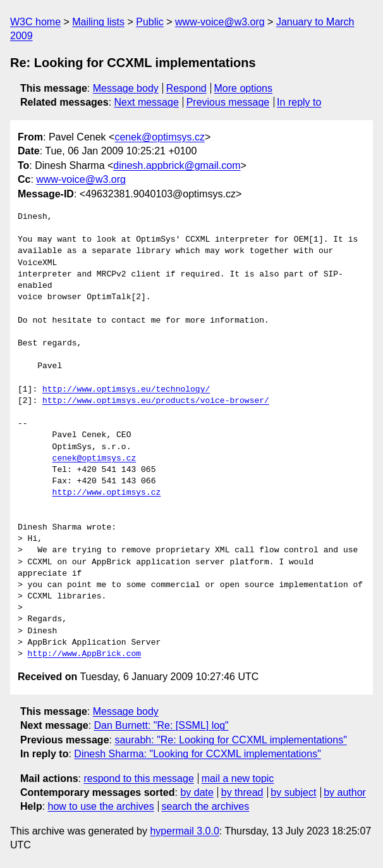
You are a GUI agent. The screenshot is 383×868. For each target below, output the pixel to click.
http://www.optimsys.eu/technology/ (126, 390)
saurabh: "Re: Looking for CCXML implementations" (230, 740)
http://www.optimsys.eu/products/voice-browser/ (156, 401)
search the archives (206, 806)
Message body (126, 88)
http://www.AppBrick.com (84, 654)
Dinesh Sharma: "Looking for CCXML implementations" (198, 754)
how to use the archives (101, 806)
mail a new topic (238, 778)
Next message (147, 102)
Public (150, 22)
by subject (293, 792)
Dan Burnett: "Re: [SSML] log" (161, 725)
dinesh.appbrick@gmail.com (177, 165)
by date (197, 792)
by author (345, 792)
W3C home (35, 22)
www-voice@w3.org (220, 22)
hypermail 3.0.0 (184, 831)
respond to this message (138, 778)
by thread (242, 792)
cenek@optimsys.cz (160, 137)
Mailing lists (98, 22)
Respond (186, 88)
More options (244, 88)
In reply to (299, 102)
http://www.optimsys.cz (107, 493)
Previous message (228, 102)
